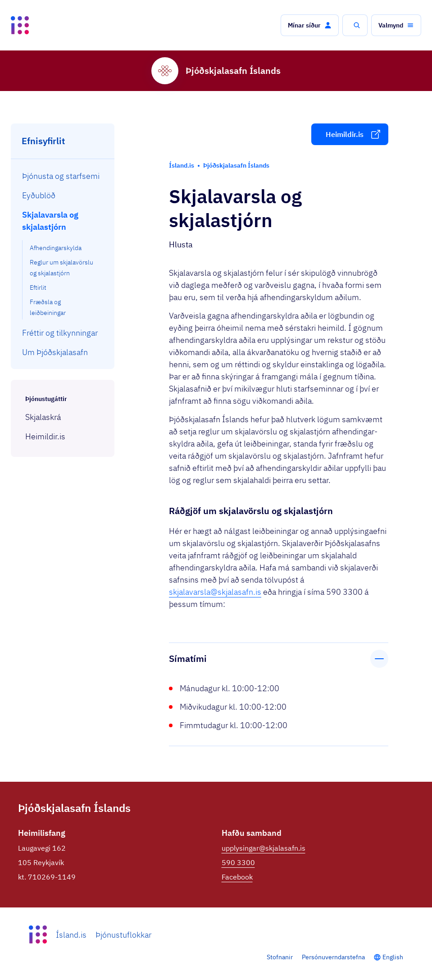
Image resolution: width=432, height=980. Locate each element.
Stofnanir (280, 957)
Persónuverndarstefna (333, 957)
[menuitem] (63, 176)
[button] (310, 25)
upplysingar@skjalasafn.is (264, 848)
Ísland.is (71, 935)
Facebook (237, 877)
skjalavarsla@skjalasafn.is (215, 592)
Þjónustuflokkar (123, 935)
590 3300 (238, 862)
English (393, 957)
